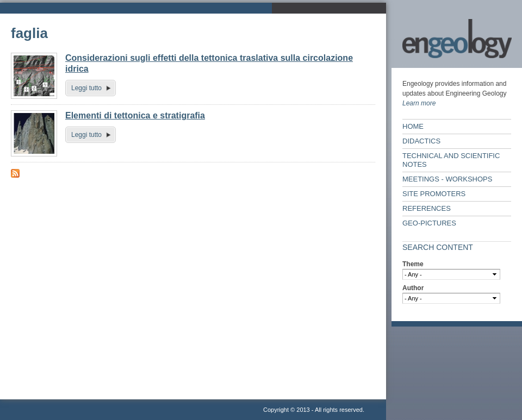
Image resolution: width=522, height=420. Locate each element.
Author (413, 288)
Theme (413, 264)
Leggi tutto (86, 88)
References (427, 208)
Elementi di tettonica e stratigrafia (135, 115)
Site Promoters (434, 194)
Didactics (421, 141)
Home (413, 126)
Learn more (419, 103)
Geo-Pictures (429, 223)
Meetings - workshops (447, 179)
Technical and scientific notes (451, 160)
